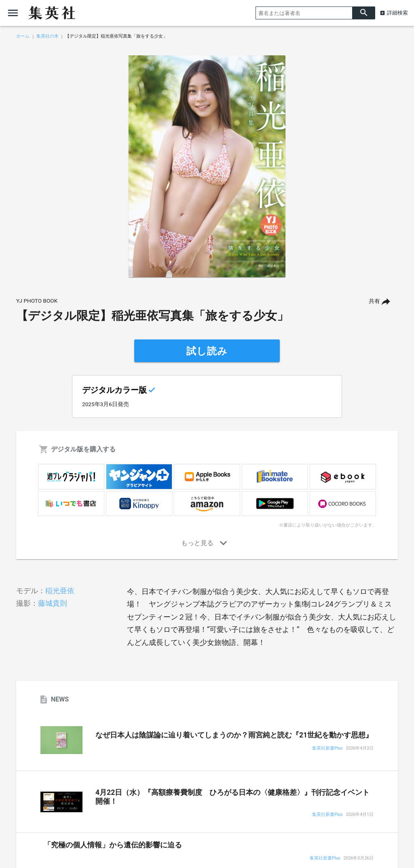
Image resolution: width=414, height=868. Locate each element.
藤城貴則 (53, 603)
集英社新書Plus (327, 749)
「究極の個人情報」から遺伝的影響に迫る (113, 845)
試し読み (207, 351)
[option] (207, 166)
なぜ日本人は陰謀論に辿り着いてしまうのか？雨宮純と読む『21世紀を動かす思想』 (234, 735)
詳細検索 (397, 13)
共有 (374, 301)
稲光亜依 (60, 591)
